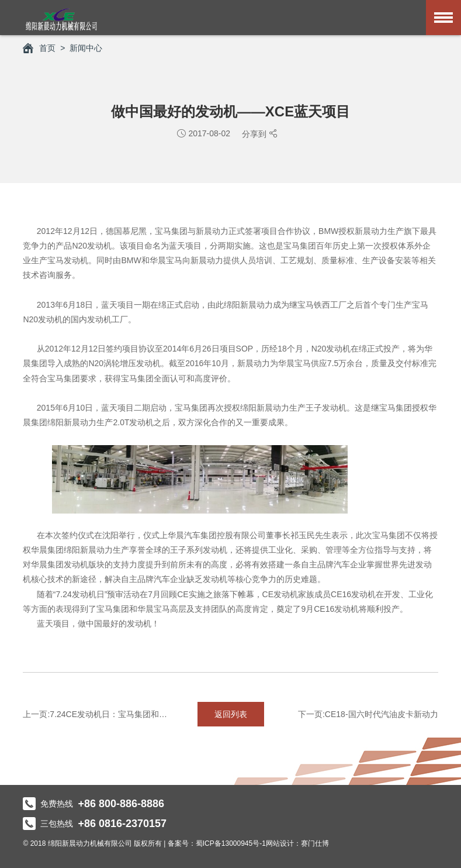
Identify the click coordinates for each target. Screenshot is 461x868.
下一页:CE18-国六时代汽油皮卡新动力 (368, 714)
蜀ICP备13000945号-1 (231, 843)
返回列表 (231, 714)
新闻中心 (86, 48)
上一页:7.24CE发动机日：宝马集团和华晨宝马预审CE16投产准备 (96, 714)
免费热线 (93, 804)
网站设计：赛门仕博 (297, 843)
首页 (39, 48)
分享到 (255, 134)
